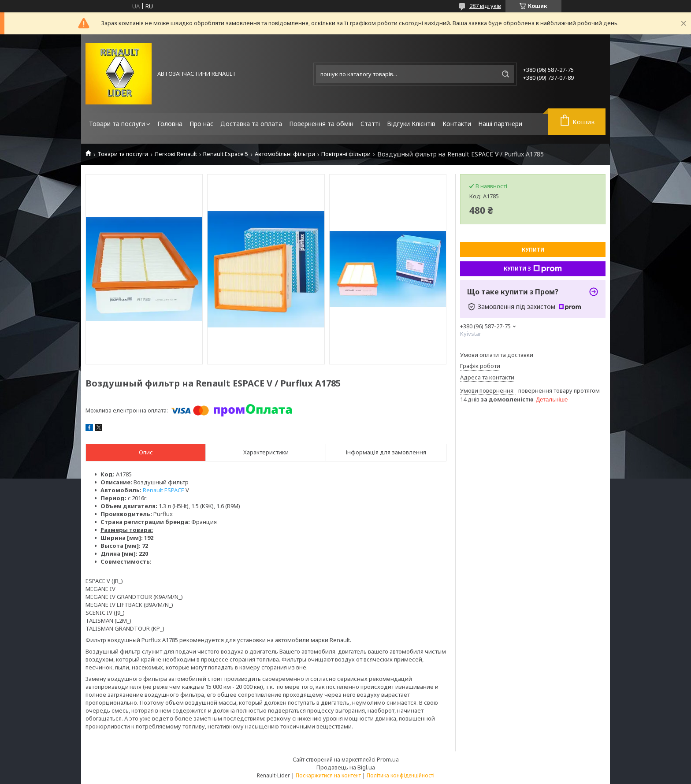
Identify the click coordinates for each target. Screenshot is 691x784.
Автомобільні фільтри (285, 154)
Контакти (457, 124)
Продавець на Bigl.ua (346, 767)
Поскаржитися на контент (328, 775)
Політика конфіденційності (401, 775)
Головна (170, 124)
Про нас (201, 124)
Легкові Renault (176, 154)
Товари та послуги (117, 124)
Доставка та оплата (251, 124)
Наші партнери (500, 124)
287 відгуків (485, 6)
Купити (533, 250)
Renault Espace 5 (226, 154)
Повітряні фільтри (346, 154)
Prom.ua (388, 759)
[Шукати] (505, 74)
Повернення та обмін (321, 124)
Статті (370, 124)
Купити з (533, 269)
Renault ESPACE (163, 490)
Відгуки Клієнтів (411, 124)
